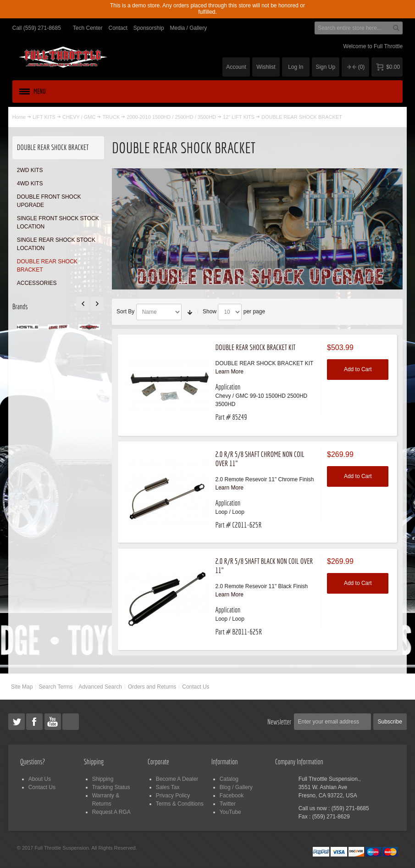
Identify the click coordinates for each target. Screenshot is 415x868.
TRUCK (111, 117)
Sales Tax (168, 787)
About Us (40, 779)
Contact (118, 28)
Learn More (229, 372)
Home (19, 117)
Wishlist (266, 67)
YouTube (230, 812)
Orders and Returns (152, 687)
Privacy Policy (173, 796)
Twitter (228, 804)
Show (210, 312)
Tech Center (88, 28)
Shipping (103, 779)
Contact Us (196, 687)
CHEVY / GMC (79, 117)
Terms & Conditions (180, 804)
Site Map (22, 687)
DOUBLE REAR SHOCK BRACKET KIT (255, 347)
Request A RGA (111, 812)
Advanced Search (100, 687)
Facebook (232, 796)
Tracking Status (111, 787)
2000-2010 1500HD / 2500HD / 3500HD (171, 117)
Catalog (229, 779)
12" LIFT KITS (239, 117)
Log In (296, 67)
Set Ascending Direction (190, 312)
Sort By (125, 312)
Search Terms (55, 687)
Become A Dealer (177, 779)
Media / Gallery (189, 28)
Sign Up (325, 67)
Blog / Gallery (236, 787)
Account (236, 67)
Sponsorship (149, 28)
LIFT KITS (44, 117)
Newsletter (279, 722)
